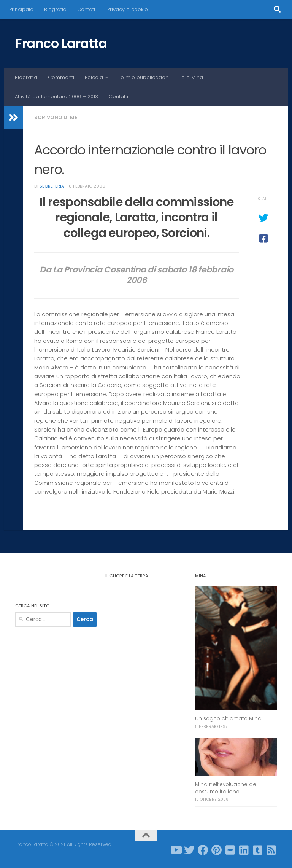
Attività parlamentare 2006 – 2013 (56, 96)
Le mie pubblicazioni (144, 77)
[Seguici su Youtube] (176, 850)
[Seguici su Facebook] (203, 850)
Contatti (87, 9)
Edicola (94, 77)
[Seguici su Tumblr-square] (258, 850)
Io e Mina (192, 77)
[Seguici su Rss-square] (271, 850)
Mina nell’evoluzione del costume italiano (226, 788)
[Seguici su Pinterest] (217, 850)
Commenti (61, 77)
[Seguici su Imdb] (230, 850)
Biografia (55, 9)
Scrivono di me (56, 117)
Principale (21, 9)
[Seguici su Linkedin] (244, 850)
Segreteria (52, 186)
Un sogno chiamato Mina (228, 719)
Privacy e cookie (128, 9)
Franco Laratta (61, 43)
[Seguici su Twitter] (189, 850)
